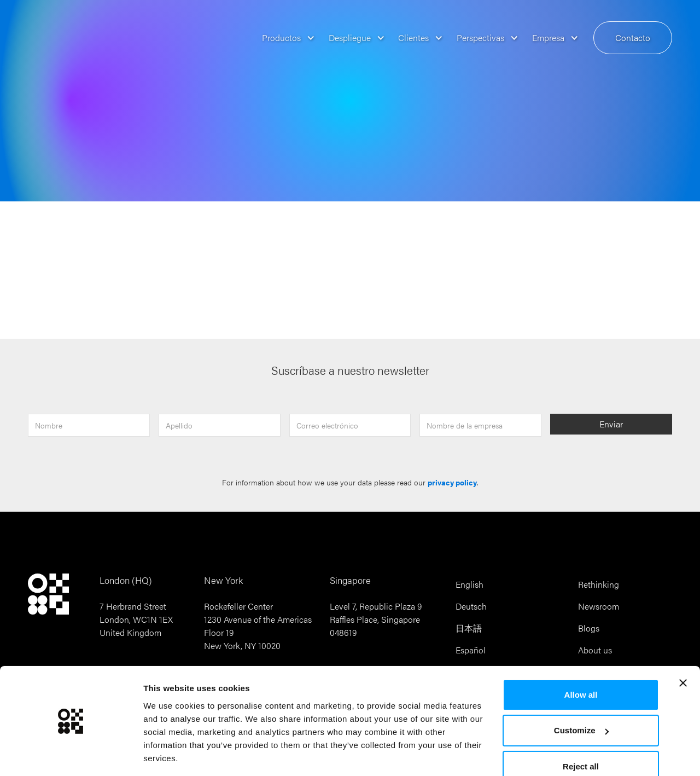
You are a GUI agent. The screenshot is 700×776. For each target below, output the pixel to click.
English (469, 584)
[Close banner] (683, 649)
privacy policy (452, 482)
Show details (169, 754)
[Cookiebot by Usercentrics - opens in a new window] (71, 755)
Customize (581, 696)
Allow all (581, 661)
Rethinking (599, 584)
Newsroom (599, 606)
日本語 (469, 628)
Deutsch (471, 606)
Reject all (581, 732)
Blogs (589, 628)
